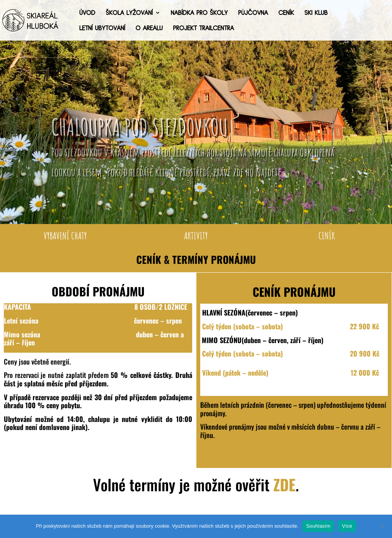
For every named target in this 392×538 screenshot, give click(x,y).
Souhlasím (318, 526)
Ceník (286, 13)
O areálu (149, 28)
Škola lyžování (129, 13)
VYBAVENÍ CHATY (65, 235)
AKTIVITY (196, 235)
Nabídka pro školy (199, 13)
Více (347, 526)
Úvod (87, 13)
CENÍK (327, 235)
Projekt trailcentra (203, 28)
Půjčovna (253, 13)
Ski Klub (316, 13)
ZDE (284, 484)
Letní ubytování (102, 28)
